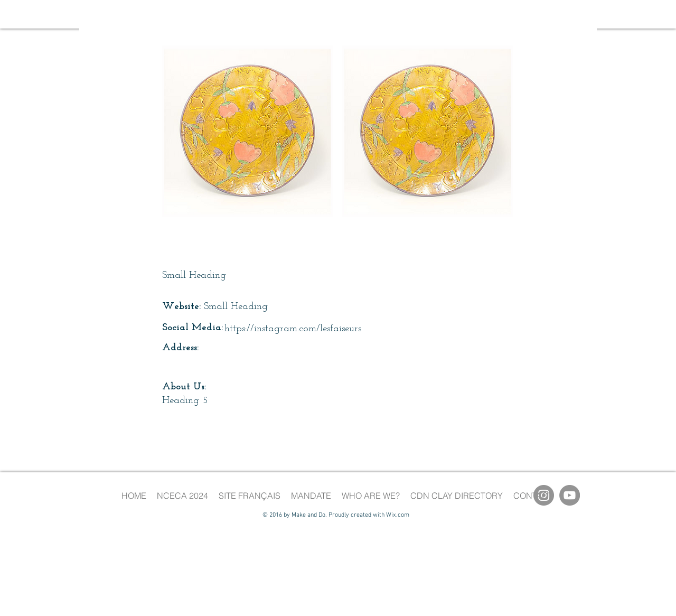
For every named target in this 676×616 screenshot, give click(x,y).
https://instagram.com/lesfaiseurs (293, 329)
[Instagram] (544, 495)
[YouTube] (570, 495)
